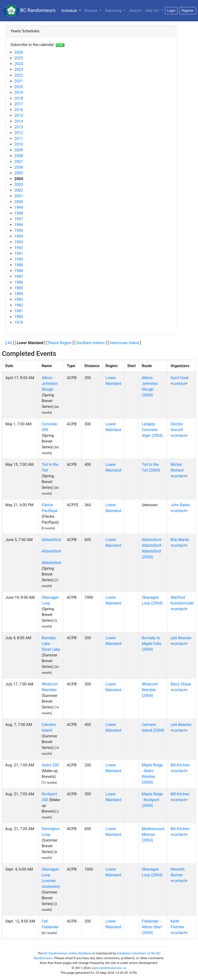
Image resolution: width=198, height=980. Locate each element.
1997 (19, 219)
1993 (19, 242)
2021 (19, 81)
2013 (19, 127)
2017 (19, 104)
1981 (19, 311)
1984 (19, 294)
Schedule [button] (72, 10)
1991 (19, 254)
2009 (19, 150)
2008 (19, 156)
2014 (19, 121)
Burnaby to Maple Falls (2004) (151, 644)
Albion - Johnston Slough (50, 384)
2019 (19, 93)
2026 (19, 52)
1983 (19, 299)
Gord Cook (179, 378)
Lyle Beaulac (181, 638)
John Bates (180, 505)
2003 (19, 185)
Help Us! (152, 11)
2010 (19, 144)
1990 (19, 259)
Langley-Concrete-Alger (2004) (152, 430)
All (10, 343)
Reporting (114, 11)
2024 (19, 64)
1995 (19, 231)
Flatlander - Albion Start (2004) (152, 927)
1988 (19, 271)
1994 (19, 236)
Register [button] (188, 11)
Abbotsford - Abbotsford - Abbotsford (51, 551)
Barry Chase (181, 684)
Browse (92, 11)
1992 (19, 248)
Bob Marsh (180, 540)
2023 (19, 70)
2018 (19, 98)
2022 (19, 75)
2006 (19, 167)
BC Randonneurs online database (68, 953)
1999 (19, 208)
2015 (19, 116)
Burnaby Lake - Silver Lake (51, 644)
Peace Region (60, 343)
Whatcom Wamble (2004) (150, 690)
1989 (19, 265)
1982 (19, 305)
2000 (19, 202)
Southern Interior (91, 343)
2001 (19, 196)
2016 (19, 110)
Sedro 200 (50, 765)
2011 (19, 139)
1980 (19, 317)
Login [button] (171, 11)
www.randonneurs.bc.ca (109, 968)
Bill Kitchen (180, 765)
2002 (19, 190)
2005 (19, 173)
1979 (19, 322)
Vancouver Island (124, 343)
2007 (19, 162)
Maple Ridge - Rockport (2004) (152, 800)
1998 (19, 213)
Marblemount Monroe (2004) (153, 835)
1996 (19, 225)
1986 (19, 282)
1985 (19, 288)
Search (135, 11)
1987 (19, 276)
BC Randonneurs (30, 11)
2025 (19, 58)
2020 (19, 87)
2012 (19, 133)
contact (179, 384)
